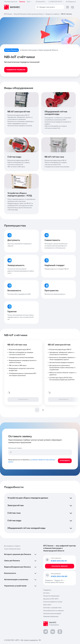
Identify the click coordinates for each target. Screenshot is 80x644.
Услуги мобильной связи (12, 549)
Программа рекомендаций (52, 614)
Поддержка (49, 580)
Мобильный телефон (15, 448)
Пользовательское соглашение (53, 611)
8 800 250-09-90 (59, 576)
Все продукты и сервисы (12, 546)
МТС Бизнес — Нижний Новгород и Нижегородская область (24, 14)
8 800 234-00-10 (56, 2)
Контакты (46, 593)
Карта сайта (47, 605)
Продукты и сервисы (52, 14)
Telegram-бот (59, 580)
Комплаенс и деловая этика (52, 608)
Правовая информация (51, 617)
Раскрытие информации (51, 596)
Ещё (30, 2)
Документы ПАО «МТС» (51, 599)
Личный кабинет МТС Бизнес (55, 583)
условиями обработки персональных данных (32, 461)
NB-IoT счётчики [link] (67, 14)
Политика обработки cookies (53, 602)
